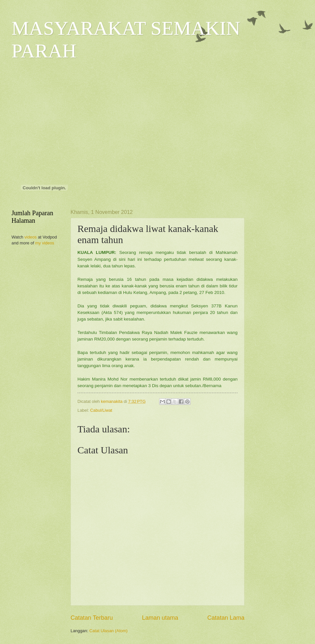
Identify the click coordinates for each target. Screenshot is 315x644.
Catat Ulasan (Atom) (108, 631)
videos (31, 237)
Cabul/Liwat (101, 410)
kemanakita (112, 401)
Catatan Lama (226, 618)
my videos (45, 243)
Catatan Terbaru (92, 618)
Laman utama (160, 618)
